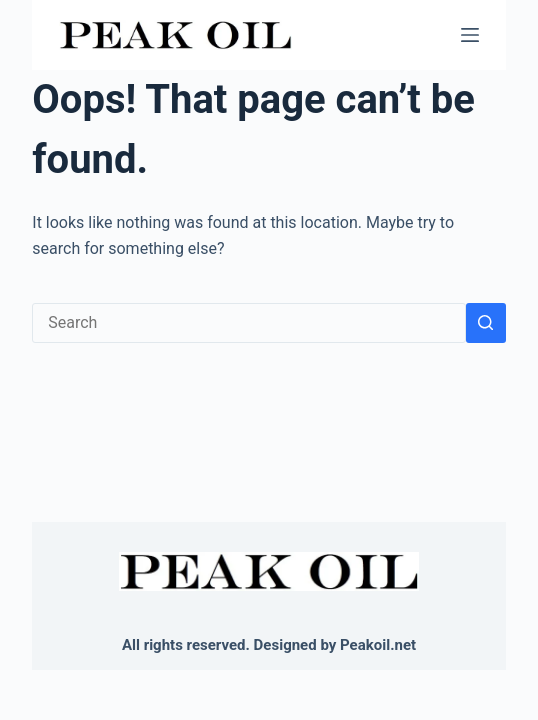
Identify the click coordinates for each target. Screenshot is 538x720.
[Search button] (486, 323)
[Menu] (470, 35)
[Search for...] (248, 323)
